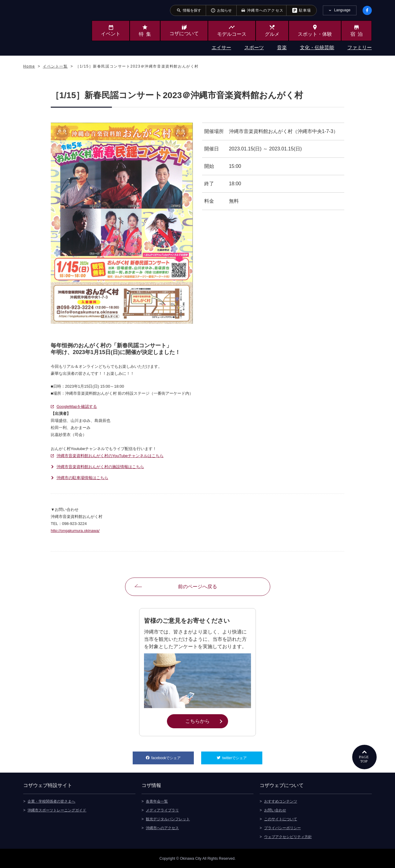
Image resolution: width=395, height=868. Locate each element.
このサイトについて (281, 819)
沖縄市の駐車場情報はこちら (82, 478)
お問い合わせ (275, 810)
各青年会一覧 (157, 801)
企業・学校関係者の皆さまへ (51, 801)
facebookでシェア (173, 756)
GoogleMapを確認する (77, 406)
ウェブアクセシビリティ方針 (288, 837)
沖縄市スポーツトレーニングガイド (57, 810)
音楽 (282, 48)
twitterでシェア (242, 756)
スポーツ (254, 48)
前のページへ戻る (197, 587)
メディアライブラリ (162, 810)
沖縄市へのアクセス (162, 828)
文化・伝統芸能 (317, 48)
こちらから (207, 721)
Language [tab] (342, 10)
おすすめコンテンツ (281, 801)
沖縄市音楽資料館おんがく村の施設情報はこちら (100, 467)
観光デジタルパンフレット (168, 819)
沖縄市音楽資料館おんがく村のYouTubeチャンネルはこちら (110, 456)
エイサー (221, 48)
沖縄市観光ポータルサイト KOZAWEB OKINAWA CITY (48, 27)
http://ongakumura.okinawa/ (75, 531)
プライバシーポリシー (282, 828)
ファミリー (360, 48)
